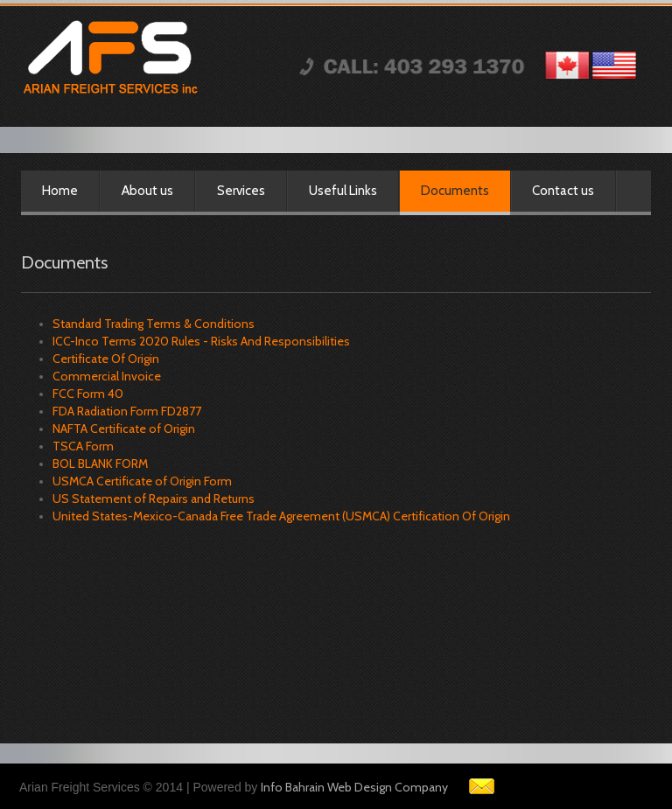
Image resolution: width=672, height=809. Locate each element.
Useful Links (343, 191)
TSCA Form (83, 446)
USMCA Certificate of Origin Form (142, 481)
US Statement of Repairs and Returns (154, 499)
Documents (455, 191)
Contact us (563, 191)
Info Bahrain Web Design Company (354, 787)
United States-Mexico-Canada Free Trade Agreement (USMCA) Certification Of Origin (281, 516)
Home (60, 191)
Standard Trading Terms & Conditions (154, 324)
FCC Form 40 (88, 394)
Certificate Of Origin (106, 359)
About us (147, 191)
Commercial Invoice (107, 376)
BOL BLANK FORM (100, 464)
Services (241, 191)
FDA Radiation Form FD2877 (127, 411)
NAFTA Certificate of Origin (124, 429)
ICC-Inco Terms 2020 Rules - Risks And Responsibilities (201, 341)
